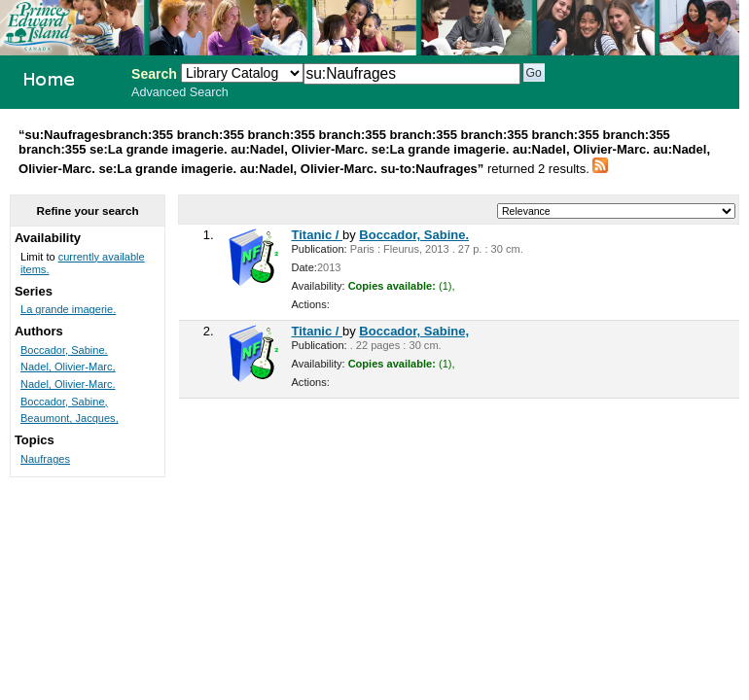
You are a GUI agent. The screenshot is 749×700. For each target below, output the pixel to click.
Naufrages (45, 459)
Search (154, 74)
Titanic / (318, 235)
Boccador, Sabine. (414, 235)
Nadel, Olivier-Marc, (68, 367)
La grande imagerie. (68, 309)
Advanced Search (180, 92)
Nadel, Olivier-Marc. (68, 384)
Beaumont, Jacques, (70, 418)
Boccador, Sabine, (414, 331)
